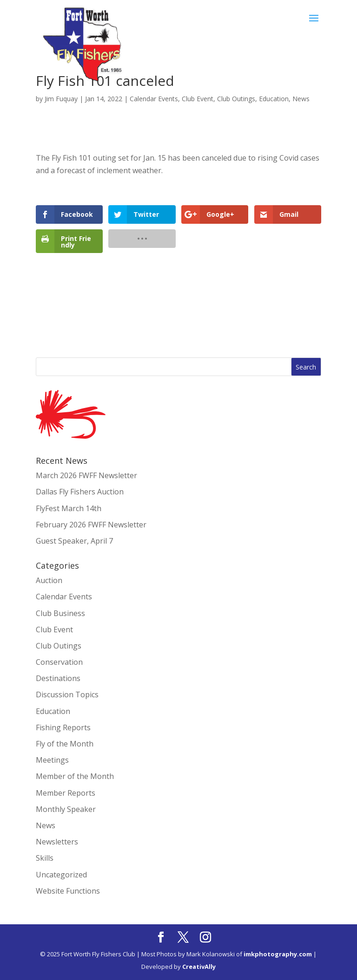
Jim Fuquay (61, 99)
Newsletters (57, 842)
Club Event (198, 99)
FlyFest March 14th (69, 508)
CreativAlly (199, 967)
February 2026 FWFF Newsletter (91, 525)
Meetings (52, 760)
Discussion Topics (67, 694)
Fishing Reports (63, 727)
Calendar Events (154, 99)
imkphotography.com (278, 954)
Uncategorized (61, 875)
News (301, 99)
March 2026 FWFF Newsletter (86, 475)
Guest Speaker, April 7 (74, 541)
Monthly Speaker (66, 809)
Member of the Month (75, 776)
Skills (45, 858)
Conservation (59, 662)
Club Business (60, 613)
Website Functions (68, 891)
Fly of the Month (65, 744)
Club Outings (236, 99)
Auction (49, 580)
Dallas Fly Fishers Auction (80, 492)
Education (274, 99)
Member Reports (66, 793)
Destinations (58, 678)
